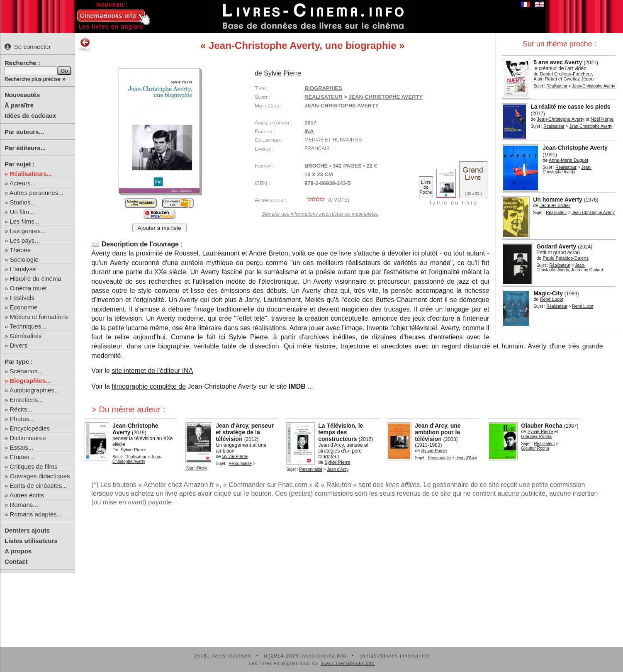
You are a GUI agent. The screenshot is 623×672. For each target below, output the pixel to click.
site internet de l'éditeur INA (152, 371)
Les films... (25, 221)
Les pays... (25, 240)
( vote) (327, 200)
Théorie (20, 250)
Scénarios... (26, 371)
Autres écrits (27, 495)
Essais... (22, 447)
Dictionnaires (28, 438)
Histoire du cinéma (36, 279)
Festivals (22, 298)
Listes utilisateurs (31, 541)
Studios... (23, 202)
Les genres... (28, 231)
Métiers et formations (39, 317)
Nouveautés (22, 95)
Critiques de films (34, 466)
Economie (24, 307)
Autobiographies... (35, 390)
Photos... (22, 419)
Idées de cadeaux (30, 116)
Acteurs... (23, 183)
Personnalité (240, 464)
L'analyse (23, 269)
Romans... (24, 505)
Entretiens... (27, 400)
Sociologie (24, 259)
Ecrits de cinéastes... (39, 486)
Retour (85, 44)
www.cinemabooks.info (348, 663)
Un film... (22, 212)
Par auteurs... (24, 132)
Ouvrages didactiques (40, 476)
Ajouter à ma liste (159, 228)
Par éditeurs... (25, 148)
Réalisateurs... (31, 174)
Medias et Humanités (333, 140)
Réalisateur (557, 86)
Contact (16, 561)
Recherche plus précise (33, 79)
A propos (18, 551)
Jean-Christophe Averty (342, 106)
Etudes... (22, 457)
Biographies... (30, 381)
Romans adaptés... (36, 514)
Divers (19, 345)
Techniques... (28, 326)
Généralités (26, 336)
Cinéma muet (28, 288)
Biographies (323, 88)
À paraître (19, 105)
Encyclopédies (30, 428)
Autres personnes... (37, 193)
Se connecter (28, 47)
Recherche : (22, 63)
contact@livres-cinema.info (394, 656)
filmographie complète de (149, 386)
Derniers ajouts (27, 530)
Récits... (21, 409)
